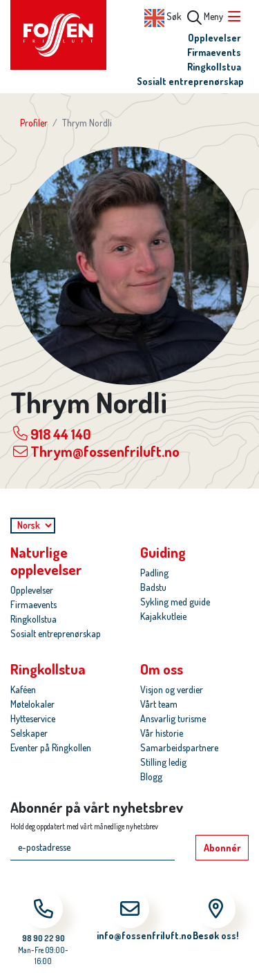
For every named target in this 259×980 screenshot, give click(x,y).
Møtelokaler (32, 704)
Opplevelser (214, 38)
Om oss (162, 669)
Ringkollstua (214, 67)
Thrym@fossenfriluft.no (96, 451)
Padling (154, 573)
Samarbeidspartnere (179, 747)
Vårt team (159, 704)
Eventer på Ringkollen (51, 747)
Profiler (34, 123)
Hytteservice (33, 718)
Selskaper (29, 733)
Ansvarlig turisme (173, 718)
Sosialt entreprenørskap (190, 81)
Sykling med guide (175, 602)
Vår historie (162, 733)
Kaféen (23, 689)
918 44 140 (52, 433)
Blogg (151, 776)
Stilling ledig (163, 762)
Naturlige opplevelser (46, 560)
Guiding (163, 552)
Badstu (153, 587)
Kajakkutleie (163, 616)
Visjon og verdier (172, 689)
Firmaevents (214, 52)
